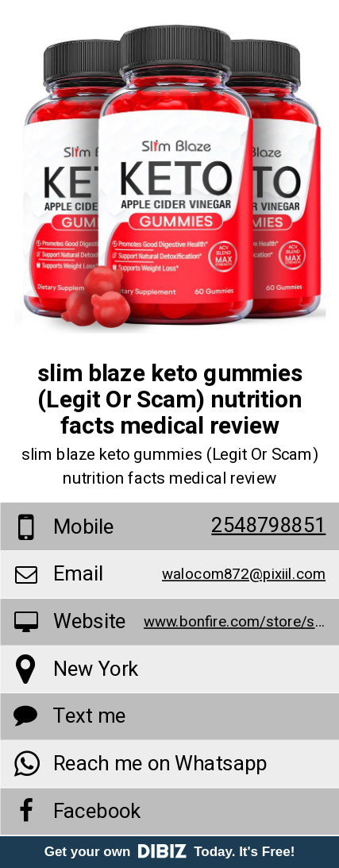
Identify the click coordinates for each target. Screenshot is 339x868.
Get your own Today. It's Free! (170, 852)
